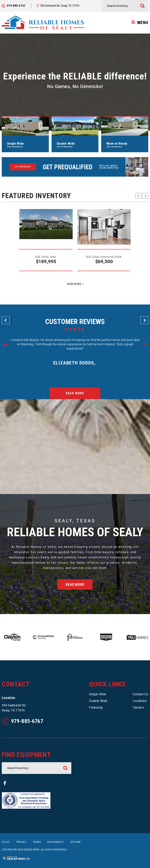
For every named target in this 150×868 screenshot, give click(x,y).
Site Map (75, 842)
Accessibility (55, 842)
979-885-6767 (22, 721)
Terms (37, 842)
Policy (6, 842)
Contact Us (141, 694)
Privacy (21, 842)
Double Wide (98, 701)
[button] (138, 196)
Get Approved (23, 167)
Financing (96, 707)
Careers (138, 707)
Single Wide (98, 694)
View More (74, 284)
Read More (75, 393)
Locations (140, 701)
